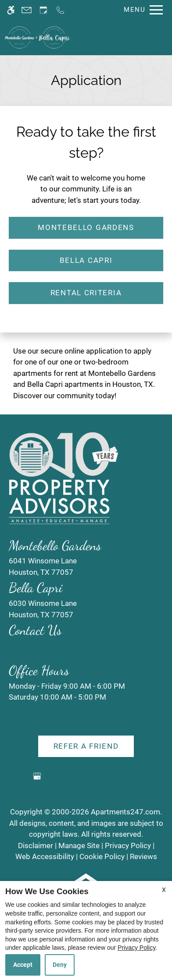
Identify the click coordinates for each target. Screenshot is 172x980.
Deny (60, 965)
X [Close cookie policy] (164, 890)
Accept (23, 965)
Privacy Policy (136, 948)
